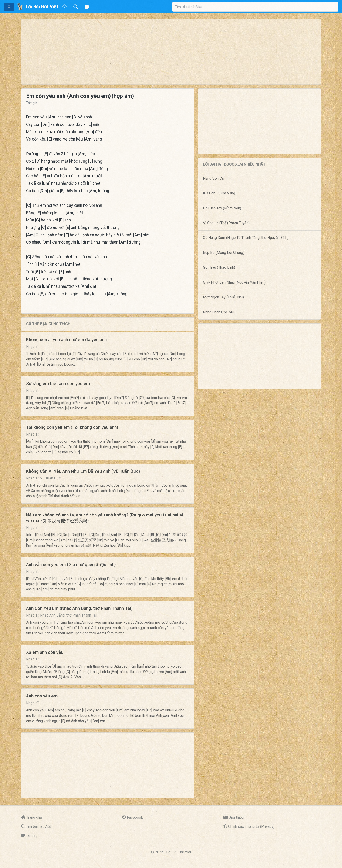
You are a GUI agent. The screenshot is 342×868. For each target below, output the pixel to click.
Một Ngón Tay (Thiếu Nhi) (223, 297)
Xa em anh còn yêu (45, 652)
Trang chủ (34, 817)
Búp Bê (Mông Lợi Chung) (224, 253)
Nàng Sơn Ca (213, 178)
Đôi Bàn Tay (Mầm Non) (222, 208)
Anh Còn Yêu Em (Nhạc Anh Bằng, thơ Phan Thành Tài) (79, 608)
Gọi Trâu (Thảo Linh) (219, 267)
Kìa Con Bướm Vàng (219, 193)
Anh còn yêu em (42, 696)
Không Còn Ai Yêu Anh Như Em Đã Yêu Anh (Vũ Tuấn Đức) (83, 471)
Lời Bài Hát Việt (179, 852)
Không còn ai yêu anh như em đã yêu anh (66, 340)
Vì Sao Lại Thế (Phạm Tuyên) (226, 223)
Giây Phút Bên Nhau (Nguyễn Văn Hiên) (234, 282)
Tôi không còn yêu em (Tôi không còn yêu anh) (72, 427)
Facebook (135, 817)
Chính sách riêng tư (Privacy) (251, 826)
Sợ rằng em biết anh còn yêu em (58, 384)
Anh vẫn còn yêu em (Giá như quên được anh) (71, 565)
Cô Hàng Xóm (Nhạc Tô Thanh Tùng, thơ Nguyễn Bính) (246, 238)
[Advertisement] (161, 52)
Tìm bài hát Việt (38, 826)
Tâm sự (32, 836)
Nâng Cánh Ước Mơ (218, 312)
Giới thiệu (236, 817)
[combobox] (255, 7)
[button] (9, 7)
